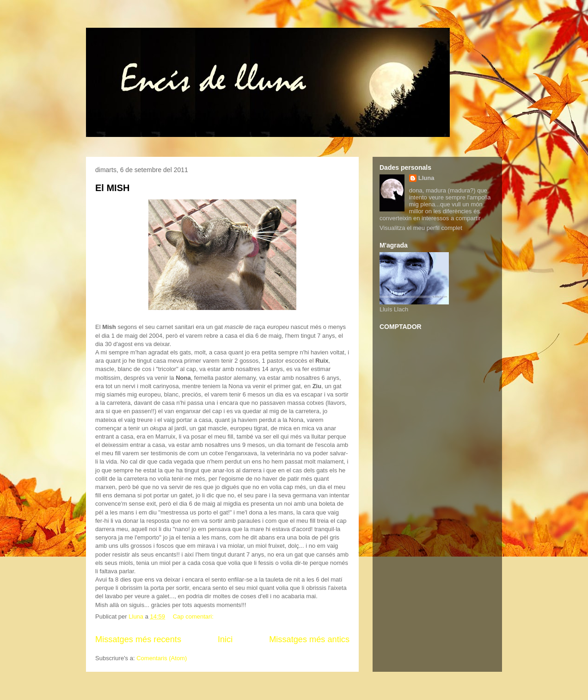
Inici (225, 639)
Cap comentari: (194, 616)
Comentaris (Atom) (162, 658)
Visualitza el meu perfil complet (421, 228)
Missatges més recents (138, 639)
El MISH (112, 188)
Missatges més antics (309, 639)
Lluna (426, 178)
